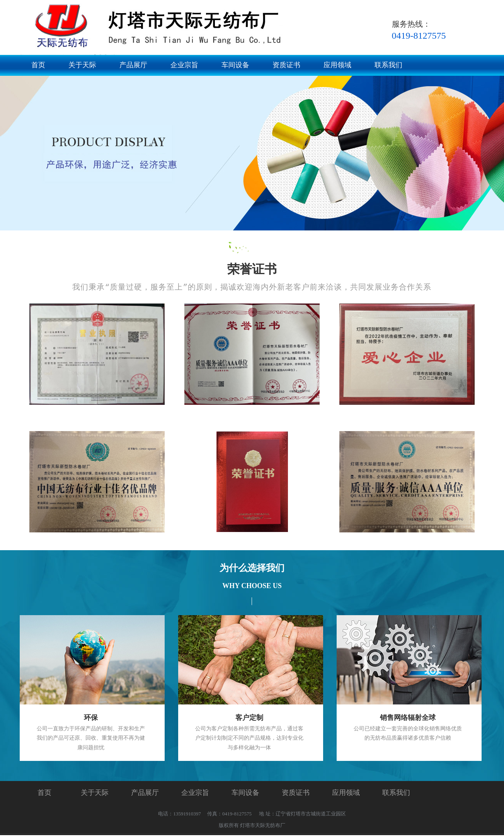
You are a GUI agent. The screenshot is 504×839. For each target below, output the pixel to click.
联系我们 (388, 65)
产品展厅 (133, 65)
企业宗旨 (184, 65)
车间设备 (235, 65)
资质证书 (286, 65)
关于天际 (82, 65)
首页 (38, 65)
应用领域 (337, 65)
